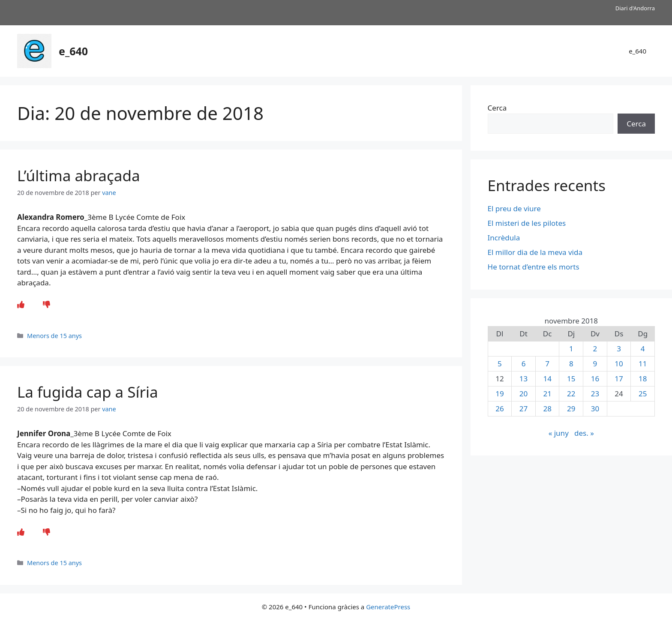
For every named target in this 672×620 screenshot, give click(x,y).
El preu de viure (514, 208)
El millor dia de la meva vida (535, 252)
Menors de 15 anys (54, 336)
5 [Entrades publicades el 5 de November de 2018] (500, 364)
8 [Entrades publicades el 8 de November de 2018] (571, 364)
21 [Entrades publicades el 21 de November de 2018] (547, 394)
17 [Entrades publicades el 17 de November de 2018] (619, 379)
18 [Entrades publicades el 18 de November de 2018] (643, 379)
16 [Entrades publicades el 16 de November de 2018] (595, 379)
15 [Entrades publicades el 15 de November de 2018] (571, 379)
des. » (584, 433)
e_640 (73, 51)
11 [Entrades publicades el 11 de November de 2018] (643, 364)
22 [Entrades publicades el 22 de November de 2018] (571, 394)
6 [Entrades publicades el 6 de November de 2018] (524, 364)
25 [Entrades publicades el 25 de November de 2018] (643, 394)
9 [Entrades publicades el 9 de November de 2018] (595, 364)
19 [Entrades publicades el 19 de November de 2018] (499, 394)
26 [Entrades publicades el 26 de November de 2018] (499, 409)
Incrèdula (505, 238)
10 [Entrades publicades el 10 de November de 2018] (619, 364)
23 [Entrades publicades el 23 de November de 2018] (595, 394)
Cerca (497, 108)
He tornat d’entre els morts (534, 267)
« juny (559, 433)
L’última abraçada (79, 175)
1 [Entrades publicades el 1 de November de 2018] (571, 349)
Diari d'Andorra (635, 8)
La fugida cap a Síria (88, 392)
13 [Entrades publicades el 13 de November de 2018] (523, 379)
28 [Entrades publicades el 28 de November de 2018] (547, 409)
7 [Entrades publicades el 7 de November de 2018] (547, 364)
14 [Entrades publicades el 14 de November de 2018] (547, 379)
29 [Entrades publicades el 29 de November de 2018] (571, 409)
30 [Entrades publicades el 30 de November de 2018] (595, 409)
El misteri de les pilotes (528, 223)
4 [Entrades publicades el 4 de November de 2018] (643, 349)
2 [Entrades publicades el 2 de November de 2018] (595, 349)
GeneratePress (388, 607)
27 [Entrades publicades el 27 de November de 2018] (523, 409)
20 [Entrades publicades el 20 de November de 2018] (523, 394)
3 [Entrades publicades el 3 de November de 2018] (619, 349)
